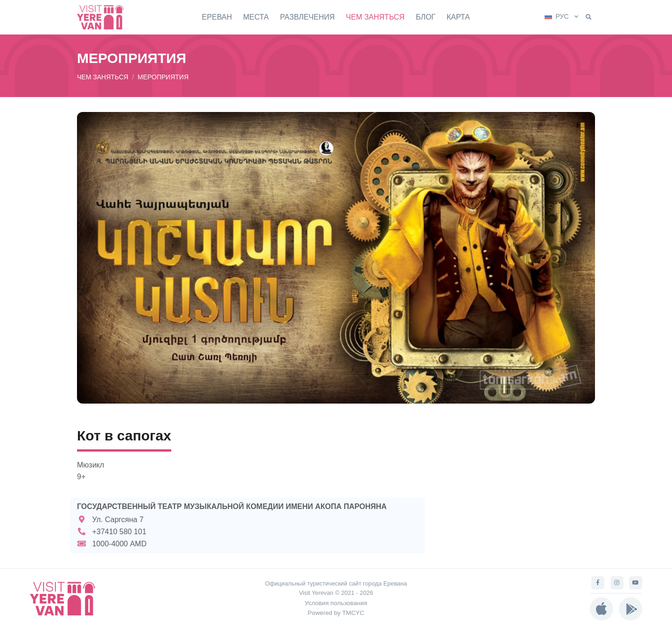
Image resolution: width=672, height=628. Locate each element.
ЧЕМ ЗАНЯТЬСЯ (375, 17)
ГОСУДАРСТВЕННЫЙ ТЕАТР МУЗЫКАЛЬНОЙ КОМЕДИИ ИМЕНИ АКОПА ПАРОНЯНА (232, 506)
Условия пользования (336, 603)
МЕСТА (256, 17)
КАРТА (458, 17)
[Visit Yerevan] (105, 17)
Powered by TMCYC (336, 613)
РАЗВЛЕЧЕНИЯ (307, 17)
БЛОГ (426, 17)
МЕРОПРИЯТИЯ (163, 77)
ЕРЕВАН (217, 17)
